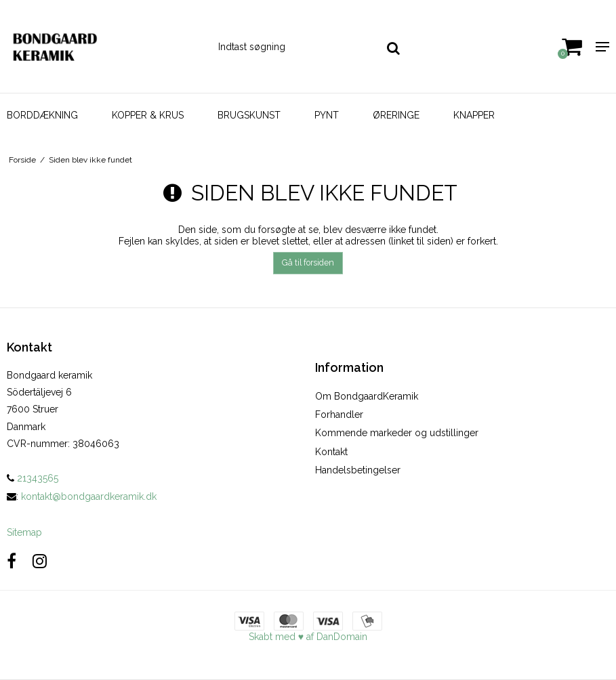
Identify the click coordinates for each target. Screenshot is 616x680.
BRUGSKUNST (249, 115)
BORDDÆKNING (42, 115)
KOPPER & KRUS (148, 115)
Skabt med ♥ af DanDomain (308, 637)
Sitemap (24, 532)
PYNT (327, 115)
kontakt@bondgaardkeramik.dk (89, 496)
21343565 (33, 478)
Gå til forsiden (308, 262)
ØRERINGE (396, 115)
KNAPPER (474, 115)
